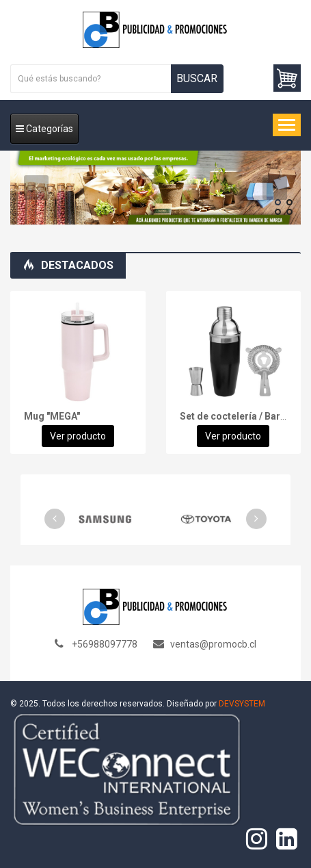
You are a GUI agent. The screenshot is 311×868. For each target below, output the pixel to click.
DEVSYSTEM (242, 704)
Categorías (44, 129)
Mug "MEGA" (52, 416)
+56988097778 (105, 644)
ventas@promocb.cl (213, 644)
